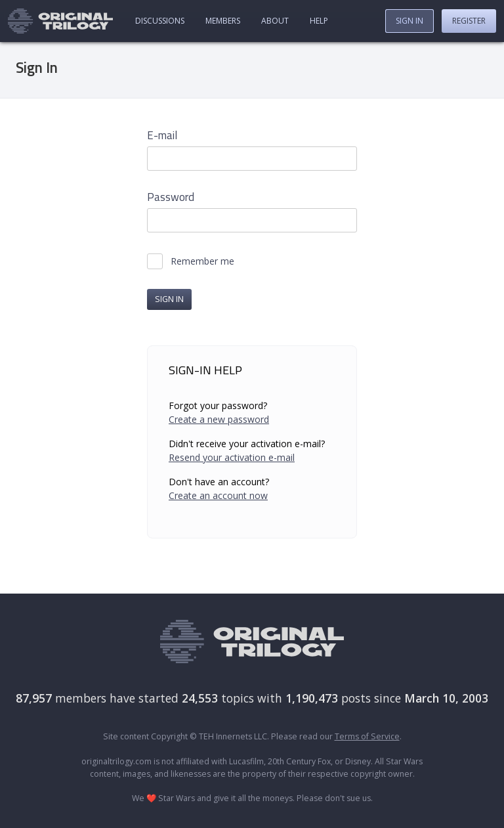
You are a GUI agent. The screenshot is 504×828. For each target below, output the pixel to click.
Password (171, 197)
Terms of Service (367, 736)
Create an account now (218, 495)
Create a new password (219, 419)
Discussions (160, 21)
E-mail (162, 136)
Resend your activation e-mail (232, 457)
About (275, 21)
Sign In (409, 21)
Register (469, 21)
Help (319, 21)
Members (223, 21)
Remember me (202, 261)
